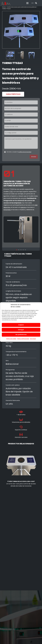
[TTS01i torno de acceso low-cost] (21, 448)
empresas (7, 210)
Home (4, 7)
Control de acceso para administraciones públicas (22, 7)
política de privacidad (25, 152)
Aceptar (21, 325)
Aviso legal (33, 339)
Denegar (21, 330)
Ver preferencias (21, 335)
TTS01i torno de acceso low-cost (21, 481)
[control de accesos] (6, 4)
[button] (33, 3)
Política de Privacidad (23, 339)
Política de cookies (11, 339)
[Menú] (27, 3)
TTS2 (11, 192)
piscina (23, 207)
